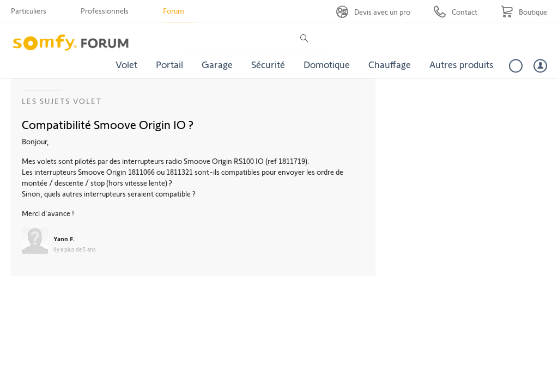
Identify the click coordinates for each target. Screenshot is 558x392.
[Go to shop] (524, 12)
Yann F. (64, 238)
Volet (126, 64)
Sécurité (268, 64)
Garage (217, 64)
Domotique (327, 64)
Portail (169, 64)
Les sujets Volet (62, 101)
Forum (174, 11)
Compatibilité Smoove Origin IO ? (108, 124)
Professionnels (105, 11)
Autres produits (462, 64)
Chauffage (390, 64)
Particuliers (29, 11)
